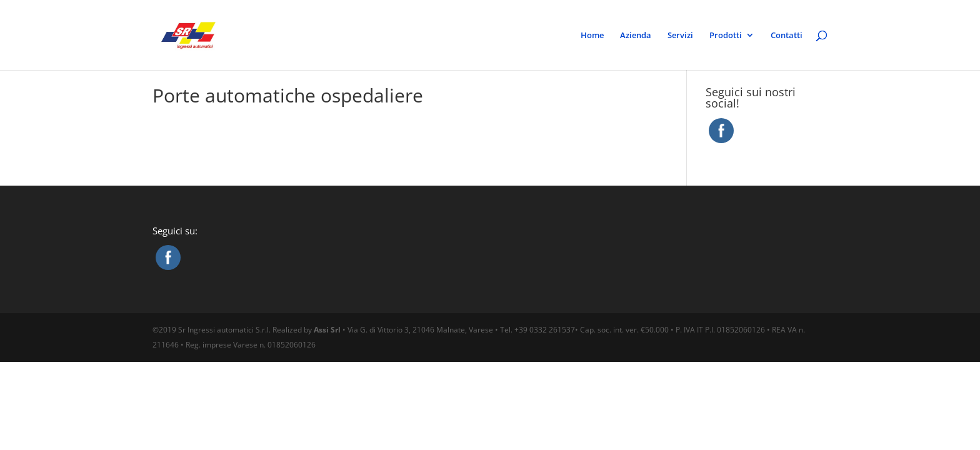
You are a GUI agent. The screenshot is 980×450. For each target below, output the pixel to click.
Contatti (787, 36)
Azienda (636, 36)
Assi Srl (327, 330)
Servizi (680, 36)
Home (592, 36)
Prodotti (726, 36)
